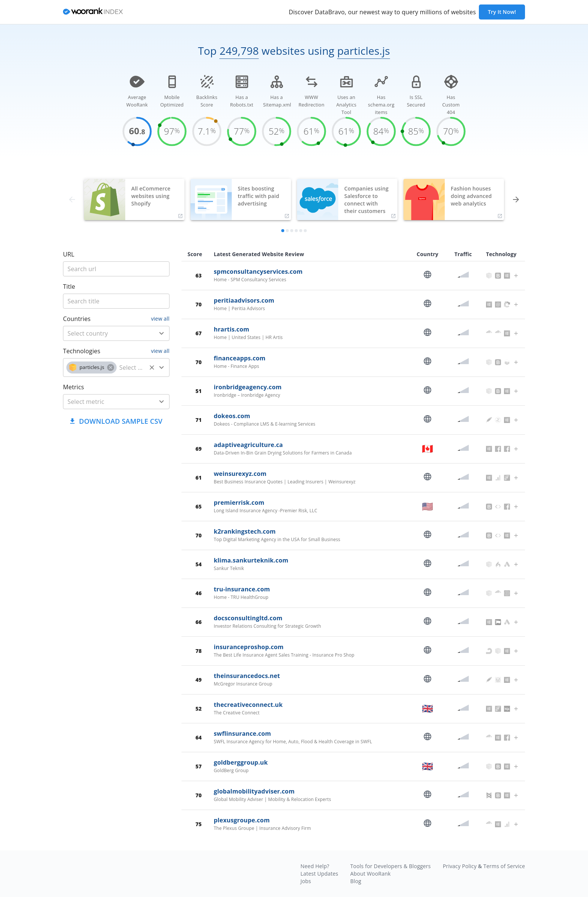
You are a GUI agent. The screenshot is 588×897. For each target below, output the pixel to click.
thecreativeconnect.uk (248, 705)
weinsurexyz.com (240, 474)
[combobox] (116, 333)
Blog (356, 881)
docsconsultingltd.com (248, 618)
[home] (93, 12)
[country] (105, 333)
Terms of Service (504, 866)
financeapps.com (240, 358)
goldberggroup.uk (241, 762)
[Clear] (152, 367)
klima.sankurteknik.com (251, 560)
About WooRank (370, 874)
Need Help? (315, 866)
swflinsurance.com (242, 733)
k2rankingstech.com (245, 531)
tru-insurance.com (242, 589)
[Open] (162, 333)
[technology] (131, 367)
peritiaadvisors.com (244, 300)
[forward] (516, 199)
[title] (116, 269)
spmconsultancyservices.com (258, 271)
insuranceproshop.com (249, 647)
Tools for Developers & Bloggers (391, 866)
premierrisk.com (239, 502)
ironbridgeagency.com (248, 387)
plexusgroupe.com (242, 820)
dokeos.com (232, 416)
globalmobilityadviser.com (254, 791)
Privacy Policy (460, 866)
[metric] (105, 402)
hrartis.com (232, 329)
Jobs (306, 881)
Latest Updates (319, 874)
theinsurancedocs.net (247, 676)
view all (160, 319)
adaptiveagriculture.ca (248, 445)
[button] (91, 367)
